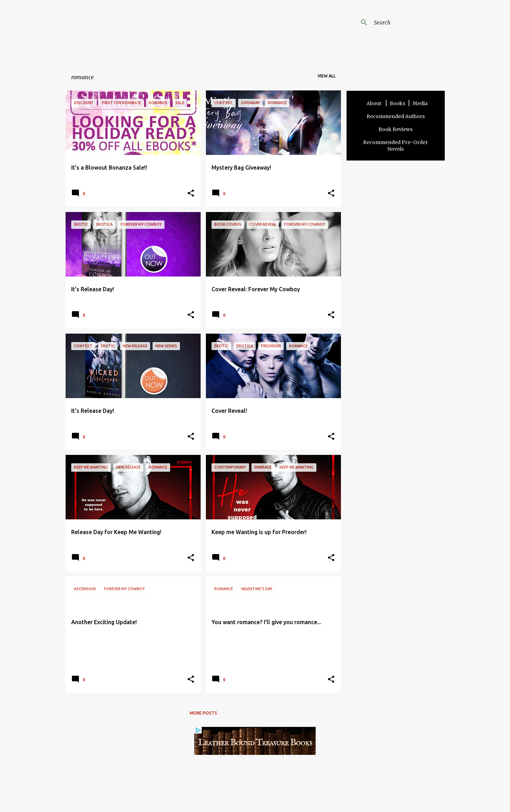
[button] (191, 194)
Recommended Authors (396, 116)
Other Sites (307, 791)
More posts (203, 713)
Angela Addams (140, 28)
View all (327, 76)
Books (397, 103)
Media (420, 103)
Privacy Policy (276, 791)
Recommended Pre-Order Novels (395, 146)
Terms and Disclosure (214, 791)
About (374, 103)
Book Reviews (395, 129)
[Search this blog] (408, 22)
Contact (249, 791)
